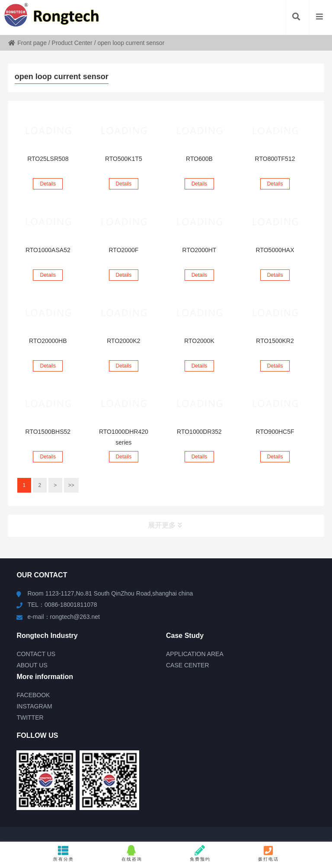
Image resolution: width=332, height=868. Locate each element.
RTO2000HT (200, 250)
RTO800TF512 (275, 159)
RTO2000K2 (123, 341)
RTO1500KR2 (275, 341)
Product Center (72, 43)
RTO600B (199, 159)
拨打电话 (268, 853)
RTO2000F (124, 250)
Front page (27, 43)
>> (71, 485)
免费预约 (200, 853)
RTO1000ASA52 (48, 250)
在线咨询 (132, 853)
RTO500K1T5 (124, 159)
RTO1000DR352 (199, 432)
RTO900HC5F (275, 432)
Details (48, 184)
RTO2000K (199, 341)
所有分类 (64, 853)
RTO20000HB (48, 341)
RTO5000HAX (275, 250)
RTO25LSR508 (48, 159)
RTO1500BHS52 (48, 432)
